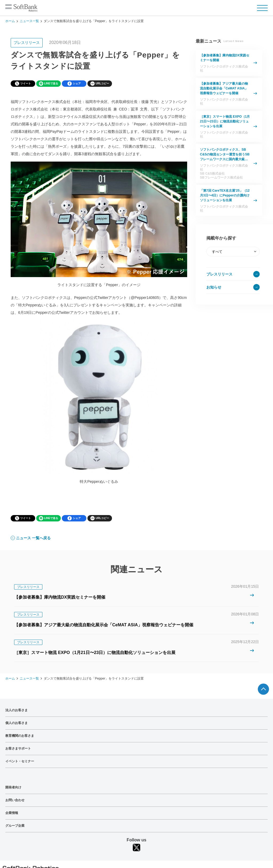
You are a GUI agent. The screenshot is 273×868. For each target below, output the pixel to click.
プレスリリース (219, 274)
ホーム (10, 21)
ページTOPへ (263, 689)
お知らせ (214, 287)
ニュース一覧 (29, 21)
